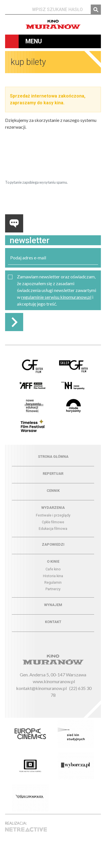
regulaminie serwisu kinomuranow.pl (56, 297)
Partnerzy (53, 589)
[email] (53, 258)
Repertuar (53, 474)
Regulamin (53, 582)
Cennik (53, 491)
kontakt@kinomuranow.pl (41, 688)
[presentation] (48, 164)
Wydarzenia (53, 508)
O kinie (53, 561)
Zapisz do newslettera (14, 322)
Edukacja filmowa (53, 529)
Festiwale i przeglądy (53, 515)
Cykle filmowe (53, 522)
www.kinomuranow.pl (54, 681)
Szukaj (96, 10)
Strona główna (53, 457)
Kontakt (53, 622)
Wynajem (53, 605)
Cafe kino (53, 569)
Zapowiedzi (53, 544)
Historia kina (53, 576)
